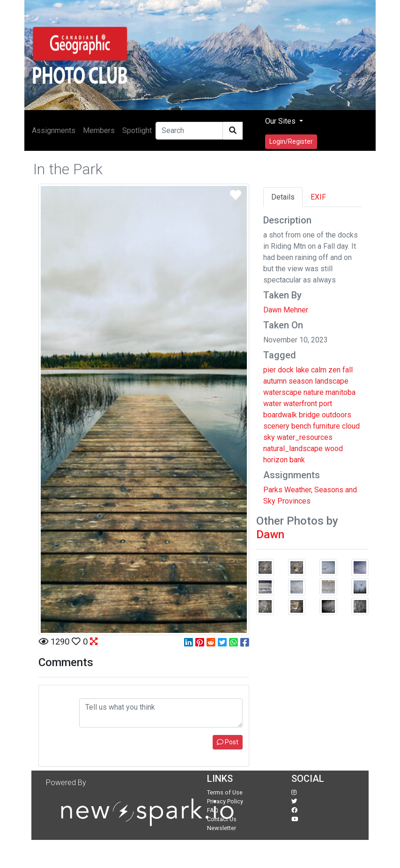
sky (269, 437)
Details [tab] (283, 197)
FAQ (213, 810)
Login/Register (291, 141)
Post (228, 742)
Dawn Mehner (286, 310)
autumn (275, 381)
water (272, 404)
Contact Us (222, 819)
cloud (351, 426)
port (326, 404)
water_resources (305, 437)
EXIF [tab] (318, 197)
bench (301, 426)
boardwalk (280, 415)
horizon (275, 460)
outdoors (337, 415)
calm (319, 370)
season (301, 381)
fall (348, 370)
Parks (273, 490)
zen (334, 370)
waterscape (282, 392)
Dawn (270, 534)
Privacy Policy (225, 801)
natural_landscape (293, 449)
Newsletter (222, 828)
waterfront (300, 404)
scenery (276, 426)
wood (334, 449)
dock (286, 370)
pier (270, 370)
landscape (332, 381)
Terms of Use (225, 792)
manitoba (341, 392)
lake (302, 370)
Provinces (294, 501)
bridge (309, 415)
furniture (326, 426)
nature (314, 392)
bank (297, 460)
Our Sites (281, 121)
